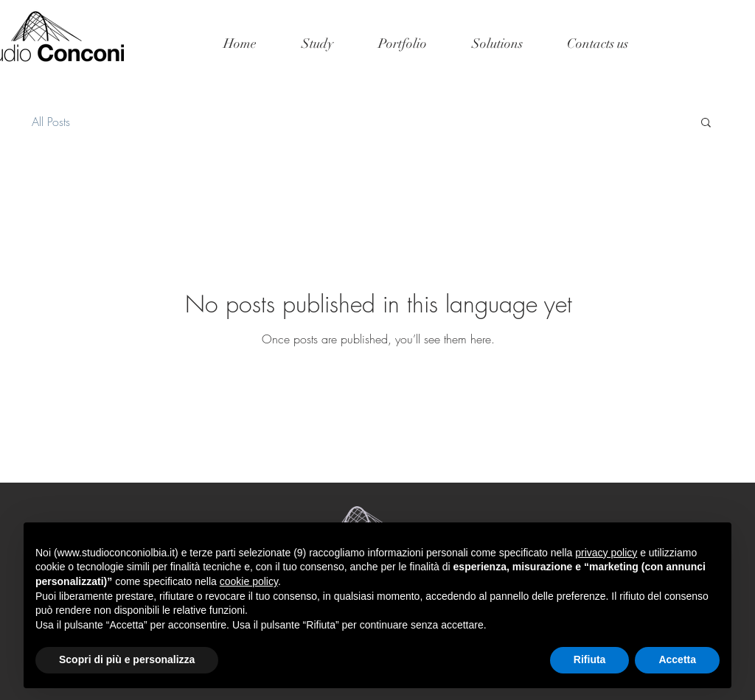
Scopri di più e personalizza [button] (127, 659)
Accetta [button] (677, 659)
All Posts (51, 122)
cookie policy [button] (249, 581)
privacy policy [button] (606, 553)
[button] (706, 123)
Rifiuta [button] (590, 659)
